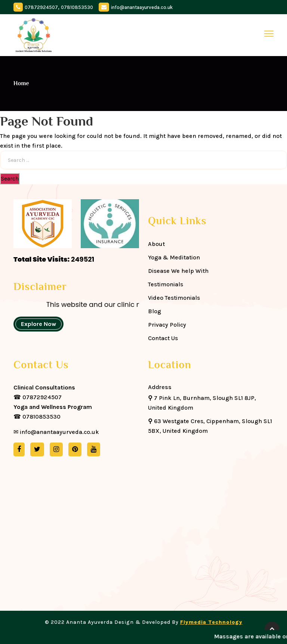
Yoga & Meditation (174, 257)
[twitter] (37, 449)
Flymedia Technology (211, 622)
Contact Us (163, 338)
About (156, 244)
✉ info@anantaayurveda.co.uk (56, 432)
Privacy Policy (167, 325)
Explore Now (38, 324)
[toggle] (269, 34)
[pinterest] (75, 449)
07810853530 (77, 7)
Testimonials (166, 284)
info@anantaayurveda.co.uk (142, 7)
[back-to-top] (272, 629)
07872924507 (41, 7)
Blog (155, 311)
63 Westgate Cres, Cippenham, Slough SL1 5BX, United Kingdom (210, 426)
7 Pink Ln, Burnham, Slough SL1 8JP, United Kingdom (202, 403)
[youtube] (94, 449)
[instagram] (56, 449)
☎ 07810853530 (53, 412)
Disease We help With (178, 271)
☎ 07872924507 (44, 392)
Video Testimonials (174, 298)
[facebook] (19, 449)
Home (21, 83)
